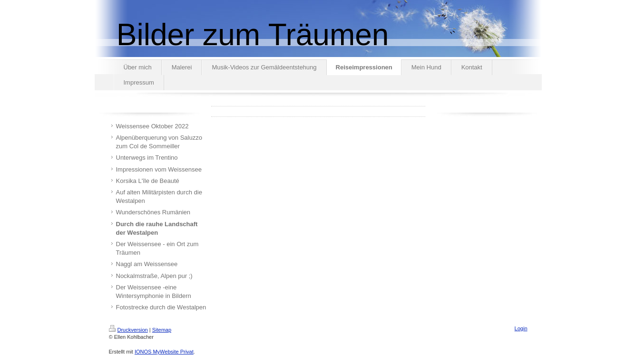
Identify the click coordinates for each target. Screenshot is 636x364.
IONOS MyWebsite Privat (164, 352)
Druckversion (128, 330)
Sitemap (162, 330)
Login (521, 328)
